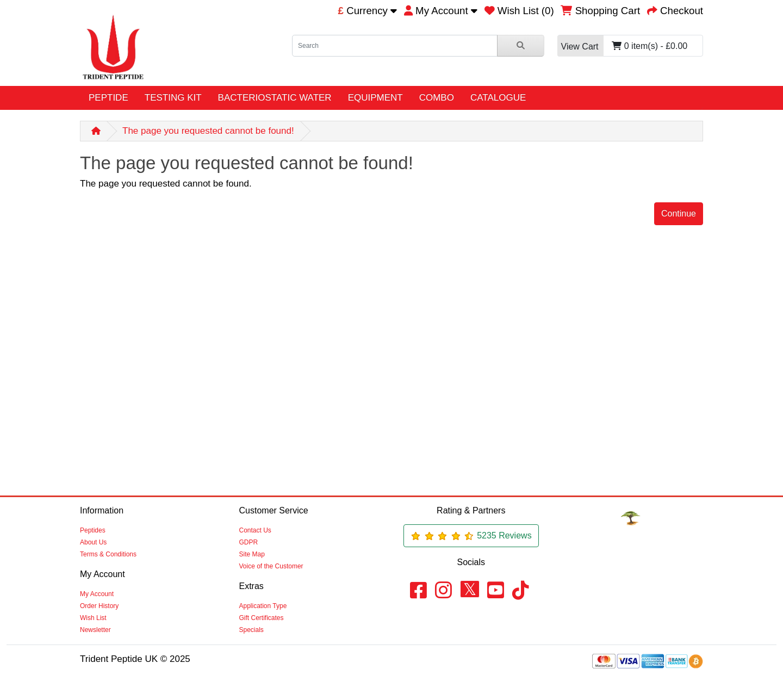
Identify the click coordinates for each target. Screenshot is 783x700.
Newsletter (95, 630)
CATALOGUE (498, 98)
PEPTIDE (108, 98)
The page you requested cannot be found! (208, 131)
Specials (251, 630)
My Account (97, 594)
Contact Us (255, 530)
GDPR (249, 542)
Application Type (263, 606)
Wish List (93, 618)
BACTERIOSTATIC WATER (275, 98)
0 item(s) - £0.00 (623, 46)
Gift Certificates (262, 618)
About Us (93, 542)
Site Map (252, 554)
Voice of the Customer (271, 566)
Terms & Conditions (108, 554)
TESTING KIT (173, 98)
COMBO (437, 98)
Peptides (93, 530)
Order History (99, 606)
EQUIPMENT (375, 98)
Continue (679, 213)
